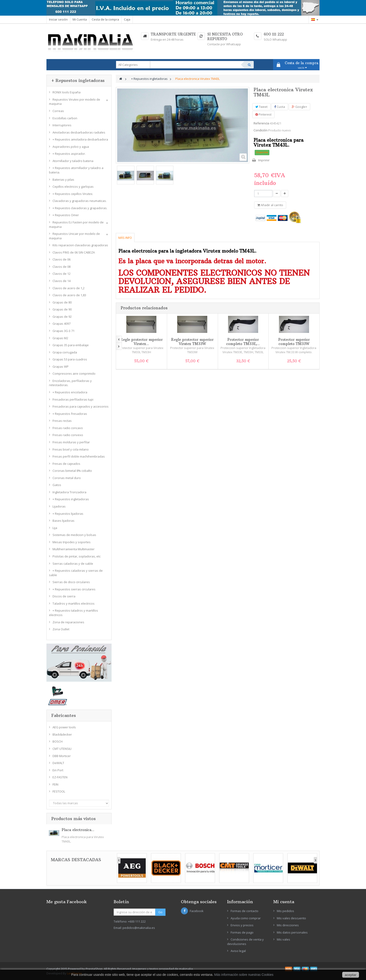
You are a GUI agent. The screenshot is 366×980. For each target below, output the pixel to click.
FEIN (55, 784)
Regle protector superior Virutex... (141, 342)
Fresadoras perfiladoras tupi (73, 399)
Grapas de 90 (62, 309)
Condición (260, 130)
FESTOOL (59, 791)
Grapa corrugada (65, 352)
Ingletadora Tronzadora (69, 492)
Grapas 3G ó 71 (63, 331)
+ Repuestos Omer (66, 215)
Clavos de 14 (62, 281)
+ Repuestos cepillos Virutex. (73, 194)
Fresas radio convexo (68, 435)
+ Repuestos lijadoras (68, 514)
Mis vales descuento (291, 918)
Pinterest (263, 114)
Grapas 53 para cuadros (70, 359)
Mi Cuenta (80, 19)
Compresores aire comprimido (74, 374)
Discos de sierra (64, 596)
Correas (58, 111)
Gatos (57, 485)
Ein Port (58, 770)
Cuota (280, 107)
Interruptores (62, 125)
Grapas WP (61, 367)
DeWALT (58, 763)
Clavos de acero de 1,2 (69, 288)
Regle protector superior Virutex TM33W (192, 342)
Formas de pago (242, 932)
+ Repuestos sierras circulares (74, 589)
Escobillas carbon (65, 118)
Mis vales (283, 939)
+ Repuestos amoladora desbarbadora (80, 139)
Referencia (261, 123)
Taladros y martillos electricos (74, 603)
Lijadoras (59, 506)
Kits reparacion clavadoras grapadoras (80, 245)
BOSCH (58, 741)
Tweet (261, 107)
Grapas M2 (60, 338)
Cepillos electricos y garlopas (73, 187)
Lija (55, 528)
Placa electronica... (78, 830)
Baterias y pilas (63, 180)
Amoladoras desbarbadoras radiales (79, 132)
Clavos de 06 (62, 259)
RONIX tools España (67, 92)
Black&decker (62, 734)
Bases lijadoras (63, 521)
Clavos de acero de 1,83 (69, 295)
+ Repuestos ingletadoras (71, 499)
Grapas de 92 (62, 317)
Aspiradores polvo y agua (71, 147)
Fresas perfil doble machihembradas (79, 456)
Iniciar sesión (58, 19)
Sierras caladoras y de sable (73, 564)
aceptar (351, 975)
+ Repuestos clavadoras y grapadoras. (80, 208)
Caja (127, 19)
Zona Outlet (61, 629)
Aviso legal (238, 951)
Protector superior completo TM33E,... (243, 342)
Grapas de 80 (62, 302)
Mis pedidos (285, 911)
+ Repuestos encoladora (70, 392)
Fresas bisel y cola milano (71, 449)
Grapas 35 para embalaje (71, 345)
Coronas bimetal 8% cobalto (72, 471)
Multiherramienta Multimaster (74, 549)
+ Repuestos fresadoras (70, 414)
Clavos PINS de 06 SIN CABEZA (74, 252)
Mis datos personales (292, 932)
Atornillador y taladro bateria (73, 161)
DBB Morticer (62, 756)
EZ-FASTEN (60, 777)
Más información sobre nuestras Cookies (244, 975)
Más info (125, 238)
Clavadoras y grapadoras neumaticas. (80, 201)
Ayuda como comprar (246, 918)
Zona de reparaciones (68, 622)
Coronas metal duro (67, 478)
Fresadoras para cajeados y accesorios (81, 406)
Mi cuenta (284, 902)
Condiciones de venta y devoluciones (245, 942)
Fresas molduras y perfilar (71, 442)
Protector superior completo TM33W (294, 342)
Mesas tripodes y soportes (72, 542)
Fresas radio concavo (68, 428)
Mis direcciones (288, 925)
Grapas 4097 (62, 324)
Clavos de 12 (62, 274)
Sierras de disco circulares (71, 582)
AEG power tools (64, 727)
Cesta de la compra (105, 19)
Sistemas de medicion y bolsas (74, 535)
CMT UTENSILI (62, 749)
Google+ (299, 107)
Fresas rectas (62, 421)
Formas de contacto (245, 911)
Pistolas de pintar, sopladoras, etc (77, 556)
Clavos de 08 (62, 267)
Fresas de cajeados (66, 464)
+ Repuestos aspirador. (69, 154)
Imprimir (264, 160)
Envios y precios (242, 925)
